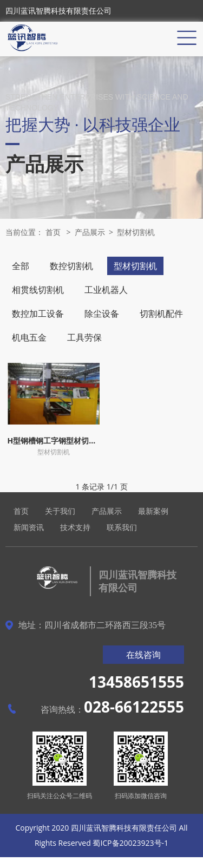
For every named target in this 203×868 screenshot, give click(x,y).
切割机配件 (161, 314)
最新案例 (153, 511)
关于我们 (60, 511)
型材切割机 (136, 232)
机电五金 (29, 337)
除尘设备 (102, 314)
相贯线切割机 (38, 290)
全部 (21, 266)
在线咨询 (143, 655)
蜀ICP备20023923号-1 (130, 843)
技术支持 (75, 527)
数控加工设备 (38, 314)
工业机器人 (106, 290)
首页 (53, 232)
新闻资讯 (29, 527)
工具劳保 (84, 337)
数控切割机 (71, 266)
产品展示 (90, 232)
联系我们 (122, 527)
